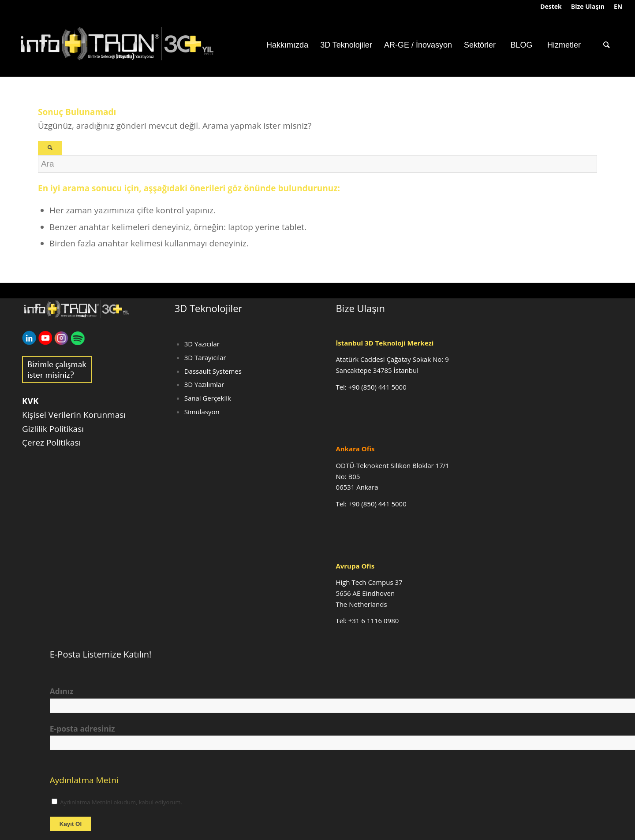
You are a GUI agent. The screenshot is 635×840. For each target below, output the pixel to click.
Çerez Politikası (51, 442)
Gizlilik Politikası (53, 429)
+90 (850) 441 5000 (377, 387)
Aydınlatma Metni (84, 780)
